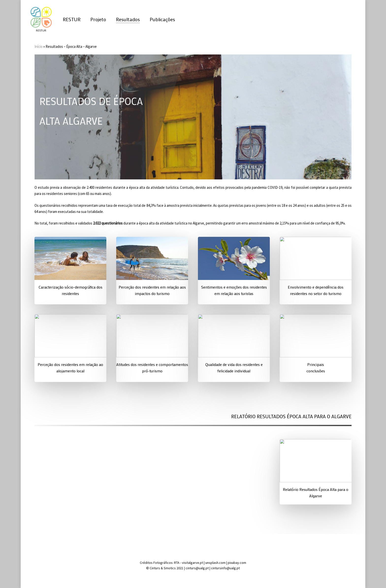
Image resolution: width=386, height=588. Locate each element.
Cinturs (155, 568)
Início (39, 46)
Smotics (170, 568)
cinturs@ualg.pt (198, 568)
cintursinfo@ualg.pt (225, 568)
